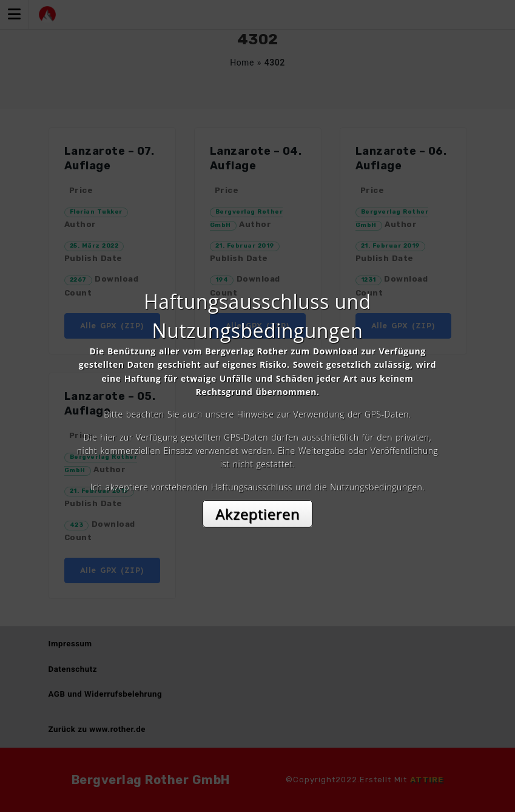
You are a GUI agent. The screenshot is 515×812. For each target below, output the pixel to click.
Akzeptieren (257, 514)
